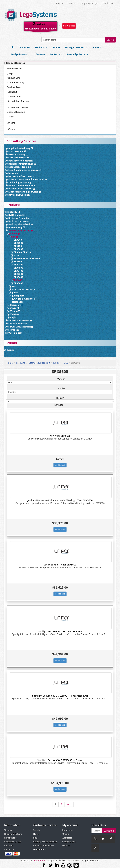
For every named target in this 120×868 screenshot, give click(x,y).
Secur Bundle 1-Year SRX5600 (60, 565)
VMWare (15, 314)
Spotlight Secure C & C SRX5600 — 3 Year (60, 760)
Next (69, 804)
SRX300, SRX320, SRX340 (27, 258)
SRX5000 (18, 243)
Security (14, 212)
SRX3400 (18, 271)
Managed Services (77, 47)
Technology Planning (20, 182)
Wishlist (66, 846)
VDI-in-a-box (15, 333)
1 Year (11, 117)
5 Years (11, 129)
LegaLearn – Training (20, 167)
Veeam (15, 311)
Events (57, 47)
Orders (66, 834)
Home (10, 363)
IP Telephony (17, 227)
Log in (72, 3)
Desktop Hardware (19, 221)
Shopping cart (69, 842)
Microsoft (17, 305)
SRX (14, 237)
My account (68, 830)
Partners (40, 54)
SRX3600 (18, 274)
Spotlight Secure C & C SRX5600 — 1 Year (60, 631)
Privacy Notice (11, 838)
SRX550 (18, 261)
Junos (15, 293)
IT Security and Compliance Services (28, 179)
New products (40, 849)
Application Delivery (21, 148)
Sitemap (8, 830)
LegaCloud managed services (25, 170)
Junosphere (18, 296)
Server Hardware (18, 324)
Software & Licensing (20, 230)
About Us (25, 47)
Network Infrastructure (21, 176)
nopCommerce (40, 860)
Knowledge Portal (78, 54)
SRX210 (18, 240)
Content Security (16, 82)
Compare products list (44, 846)
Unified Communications (22, 185)
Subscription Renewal (18, 101)
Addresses (67, 838)
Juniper (11, 73)
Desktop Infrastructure (22, 164)
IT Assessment (17, 151)
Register (60, 3)
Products (42, 47)
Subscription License (18, 107)
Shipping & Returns (13, 834)
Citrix (14, 308)
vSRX (17, 255)
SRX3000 (18, 249)
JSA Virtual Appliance (23, 299)
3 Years (11, 123)
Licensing (12, 92)
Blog (35, 838)
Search (110, 40)
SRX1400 (18, 265)
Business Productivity (20, 218)
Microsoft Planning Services (24, 192)
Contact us (56, 54)
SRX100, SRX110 (22, 252)
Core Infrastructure (19, 158)
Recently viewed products (45, 842)
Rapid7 (14, 317)
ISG (14, 286)
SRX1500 (18, 268)
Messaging (14, 173)
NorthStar (18, 302)
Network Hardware (20, 320)
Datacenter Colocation (21, 161)
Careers (97, 47)
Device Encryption (19, 195)
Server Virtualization (21, 327)
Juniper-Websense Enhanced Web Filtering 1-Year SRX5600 (60, 500)
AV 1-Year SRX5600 (60, 436)
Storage (14, 330)
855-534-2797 (48, 29)
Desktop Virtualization (21, 224)
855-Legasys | (32, 29)
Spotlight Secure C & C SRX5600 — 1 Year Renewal (60, 696)
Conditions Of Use (13, 842)
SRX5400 (18, 277)
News (36, 834)
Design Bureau (21, 54)
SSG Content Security (23, 289)
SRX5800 (18, 283)
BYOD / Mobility (18, 154)
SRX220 (18, 246)
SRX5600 (18, 280)
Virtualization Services (22, 189)
